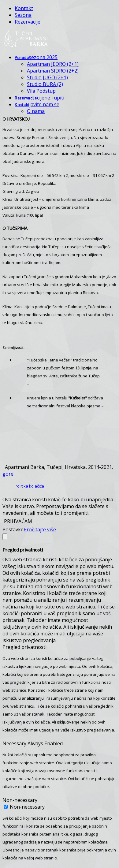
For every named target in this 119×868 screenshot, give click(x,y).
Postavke (13, 529)
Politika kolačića (29, 486)
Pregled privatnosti (24, 647)
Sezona (23, 15)
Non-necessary (20, 800)
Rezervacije (28, 22)
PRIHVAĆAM (18, 521)
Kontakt (24, 8)
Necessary (15, 743)
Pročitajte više (40, 529)
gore (8, 474)
